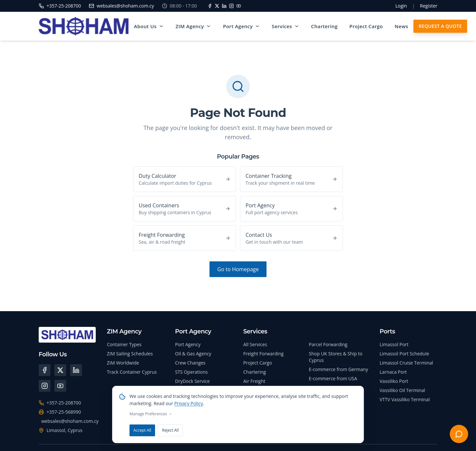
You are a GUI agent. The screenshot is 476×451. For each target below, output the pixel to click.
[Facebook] (210, 6)
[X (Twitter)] (60, 370)
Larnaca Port (393, 372)
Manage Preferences (151, 414)
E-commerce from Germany (338, 369)
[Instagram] (231, 6)
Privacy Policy (189, 403)
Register (429, 6)
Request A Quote (441, 26)
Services (286, 26)
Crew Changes (190, 363)
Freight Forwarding (263, 354)
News (402, 26)
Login (401, 6)
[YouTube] (239, 6)
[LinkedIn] (224, 6)
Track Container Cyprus (132, 372)
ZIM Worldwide (123, 363)
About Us (149, 26)
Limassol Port (394, 344)
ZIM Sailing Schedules (130, 354)
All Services (255, 344)
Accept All (142, 430)
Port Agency (242, 26)
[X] (217, 6)
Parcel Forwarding (328, 344)
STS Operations (191, 372)
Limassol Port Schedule (404, 354)
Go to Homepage (238, 269)
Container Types (124, 344)
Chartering (325, 26)
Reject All (170, 430)
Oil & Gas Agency (193, 354)
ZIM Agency (194, 26)
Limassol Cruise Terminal (406, 363)
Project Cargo (367, 26)
